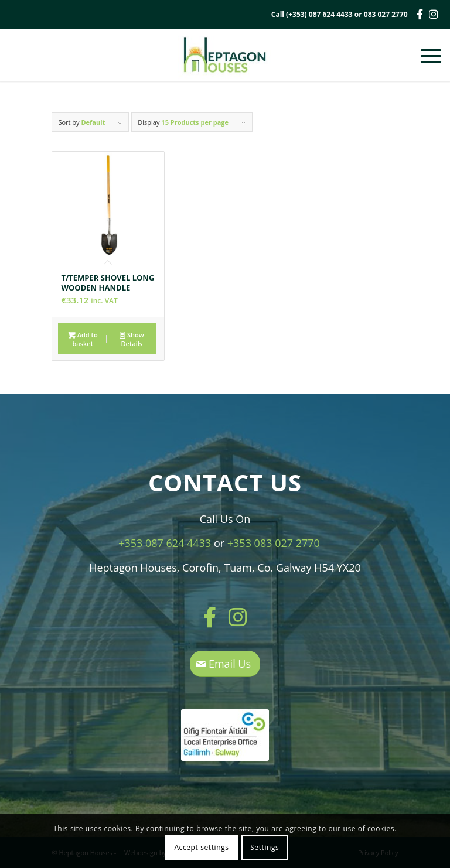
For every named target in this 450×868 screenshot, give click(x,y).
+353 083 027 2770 (274, 543)
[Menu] (425, 55)
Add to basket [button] (83, 339)
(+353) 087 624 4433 (319, 14)
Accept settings (201, 847)
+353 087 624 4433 (165, 543)
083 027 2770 (386, 14)
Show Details (132, 339)
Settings (265, 847)
